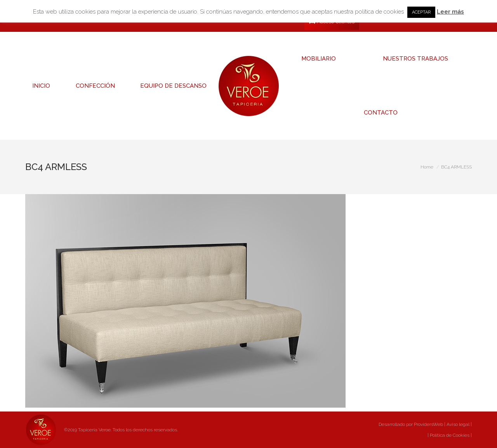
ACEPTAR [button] (421, 12)
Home (427, 167)
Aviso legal (458, 424)
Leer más (450, 12)
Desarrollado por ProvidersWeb (411, 424)
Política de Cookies (449, 435)
